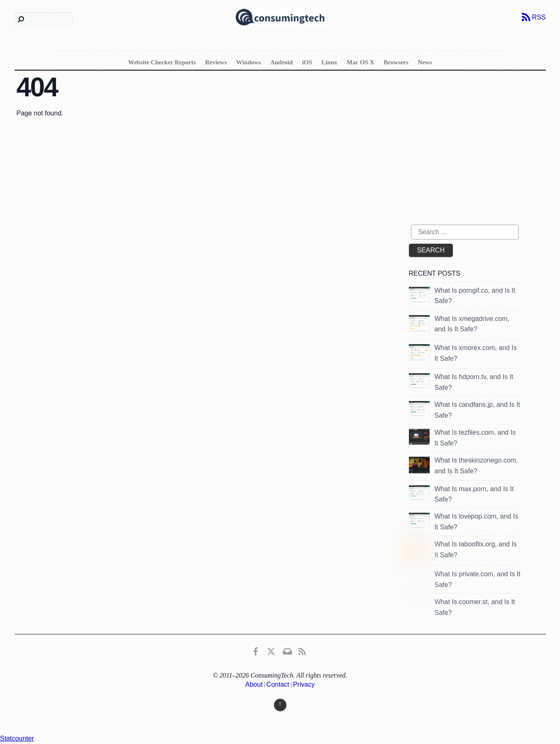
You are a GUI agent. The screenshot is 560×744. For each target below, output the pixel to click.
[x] (271, 650)
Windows (249, 62)
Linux (329, 62)
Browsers (396, 62)
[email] (287, 650)
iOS (307, 62)
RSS (539, 17)
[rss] (302, 650)
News (425, 62)
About (254, 684)
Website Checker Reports (162, 62)
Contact (278, 684)
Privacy (304, 684)
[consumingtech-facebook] (256, 650)
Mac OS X (361, 62)
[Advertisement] (479, 152)
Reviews (216, 62)
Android (281, 62)
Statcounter (17, 738)
